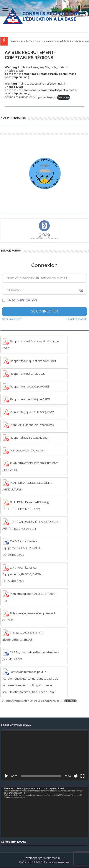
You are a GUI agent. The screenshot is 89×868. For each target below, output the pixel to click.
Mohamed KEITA (55, 858)
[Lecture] (7, 776)
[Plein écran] (82, 776)
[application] (44, 756)
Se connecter (44, 311)
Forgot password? (77, 319)
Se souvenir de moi (22, 300)
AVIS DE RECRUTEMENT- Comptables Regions (30, 97)
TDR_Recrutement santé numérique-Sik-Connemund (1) (31, 701)
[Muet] (76, 776)
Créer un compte (12, 319)
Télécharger (63, 97)
